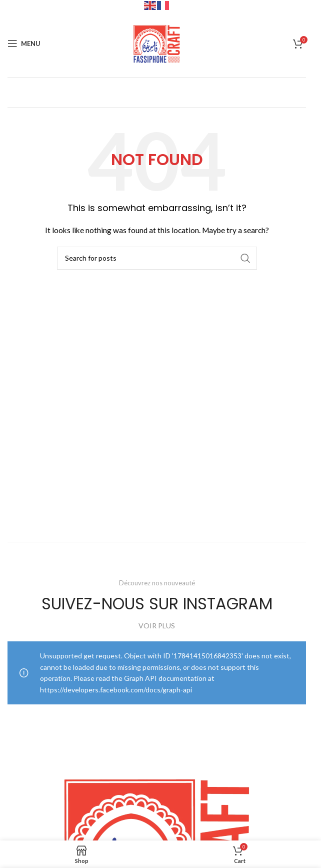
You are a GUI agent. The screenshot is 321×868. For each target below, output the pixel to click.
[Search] (157, 258)
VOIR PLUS (157, 626)
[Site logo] (157, 43)
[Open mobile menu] (24, 44)
